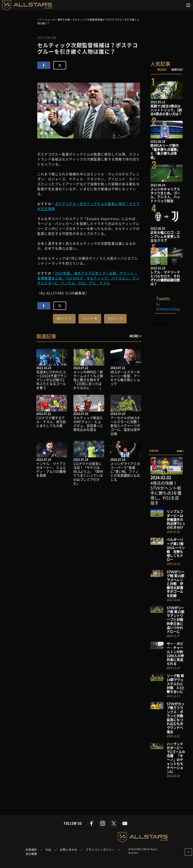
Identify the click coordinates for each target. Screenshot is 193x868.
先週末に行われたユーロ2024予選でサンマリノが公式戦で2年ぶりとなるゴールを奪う (51, 380)
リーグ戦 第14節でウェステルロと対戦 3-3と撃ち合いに (176, 684)
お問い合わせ (68, 850)
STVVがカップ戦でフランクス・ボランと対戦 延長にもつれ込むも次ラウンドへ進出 (177, 718)
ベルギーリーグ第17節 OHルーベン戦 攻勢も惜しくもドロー (176, 549)
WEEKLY (162, 69)
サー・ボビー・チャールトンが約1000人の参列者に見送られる (175, 654)
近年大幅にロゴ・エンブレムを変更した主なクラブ (165, 236)
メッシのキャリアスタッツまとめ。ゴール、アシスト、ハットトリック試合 (165, 195)
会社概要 (31, 854)
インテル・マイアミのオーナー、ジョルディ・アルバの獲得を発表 (51, 470)
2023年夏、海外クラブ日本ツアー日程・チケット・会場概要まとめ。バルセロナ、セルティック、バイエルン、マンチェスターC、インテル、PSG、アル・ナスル (88, 278)
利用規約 (31, 850)
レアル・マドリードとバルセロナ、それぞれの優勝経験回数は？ (165, 278)
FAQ (48, 850)
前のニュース (64, 318)
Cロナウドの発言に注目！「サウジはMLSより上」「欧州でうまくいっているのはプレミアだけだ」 (88, 473)
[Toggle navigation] (188, 5)
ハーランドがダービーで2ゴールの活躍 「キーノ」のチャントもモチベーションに (176, 758)
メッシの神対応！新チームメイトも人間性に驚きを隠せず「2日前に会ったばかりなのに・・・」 (88, 380)
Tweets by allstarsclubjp (161, 321)
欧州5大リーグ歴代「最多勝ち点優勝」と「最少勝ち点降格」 (165, 151)
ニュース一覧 (90, 318)
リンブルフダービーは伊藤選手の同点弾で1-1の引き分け (176, 519)
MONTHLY (177, 69)
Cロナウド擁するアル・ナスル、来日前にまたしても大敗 (51, 422)
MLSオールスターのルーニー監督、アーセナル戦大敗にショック (125, 378)
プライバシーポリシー (100, 850)
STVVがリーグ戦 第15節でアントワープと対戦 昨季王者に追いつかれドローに (177, 620)
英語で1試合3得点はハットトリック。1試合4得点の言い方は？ (166, 110)
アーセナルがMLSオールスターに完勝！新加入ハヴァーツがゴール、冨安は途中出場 (125, 426)
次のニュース (115, 318)
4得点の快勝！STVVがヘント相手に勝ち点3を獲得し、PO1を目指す (166, 493)
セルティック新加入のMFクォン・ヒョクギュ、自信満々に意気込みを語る (88, 424)
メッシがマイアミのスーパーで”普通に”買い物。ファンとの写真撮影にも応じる (125, 471)
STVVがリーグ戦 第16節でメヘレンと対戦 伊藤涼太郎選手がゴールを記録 (175, 584)
